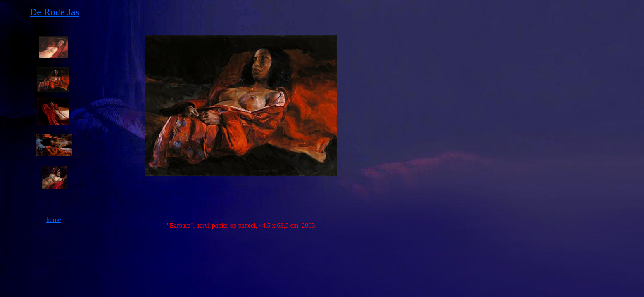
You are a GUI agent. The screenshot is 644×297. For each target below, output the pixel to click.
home (54, 220)
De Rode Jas (55, 12)
